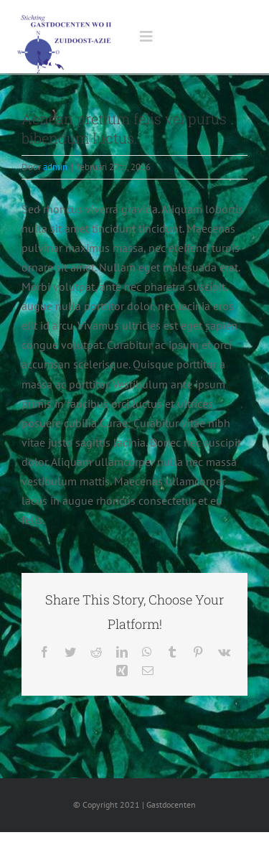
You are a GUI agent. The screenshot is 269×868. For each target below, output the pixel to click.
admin (55, 167)
